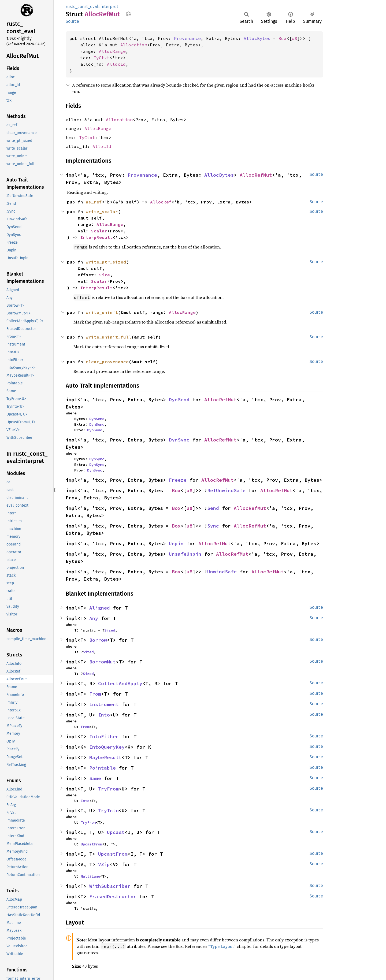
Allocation (134, 45)
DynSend (179, 400)
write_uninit (102, 312)
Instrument (104, 704)
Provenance (187, 38)
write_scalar (102, 211)
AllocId (116, 64)
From (95, 694)
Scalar (99, 231)
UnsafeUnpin (185, 554)
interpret (109, 7)
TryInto (108, 810)
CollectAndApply (120, 683)
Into (104, 715)
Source (72, 21)
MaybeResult (105, 757)
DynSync (179, 440)
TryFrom (108, 789)
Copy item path (129, 14)
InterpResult (96, 237)
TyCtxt (102, 58)
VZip (104, 864)
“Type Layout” (222, 946)
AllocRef (161, 202)
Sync (213, 526)
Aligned (100, 608)
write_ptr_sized (106, 262)
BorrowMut (103, 662)
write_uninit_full (109, 337)
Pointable (103, 768)
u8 (295, 38)
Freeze (178, 480)
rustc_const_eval (82, 7)
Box (283, 38)
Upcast (116, 832)
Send (213, 508)
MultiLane (90, 876)
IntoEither (104, 736)
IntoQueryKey (107, 747)
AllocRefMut (256, 175)
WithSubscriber (110, 886)
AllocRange (112, 51)
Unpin (176, 543)
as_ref (94, 202)
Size (105, 275)
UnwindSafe (222, 572)
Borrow (98, 640)
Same (95, 778)
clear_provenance (107, 362)
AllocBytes (257, 38)
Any (94, 618)
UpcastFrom (91, 844)
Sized (110, 630)
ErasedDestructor (113, 897)
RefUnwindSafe (226, 490)
